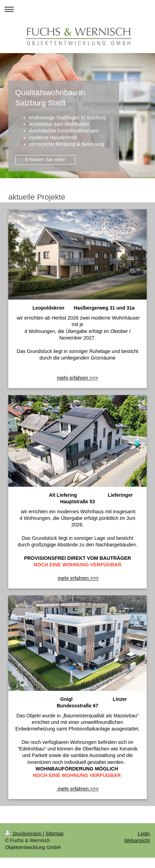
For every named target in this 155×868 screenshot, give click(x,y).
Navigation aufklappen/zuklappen (77, 9)
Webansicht (137, 840)
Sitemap (54, 834)
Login (144, 834)
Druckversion (24, 834)
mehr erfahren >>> (78, 578)
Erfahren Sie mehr (45, 160)
